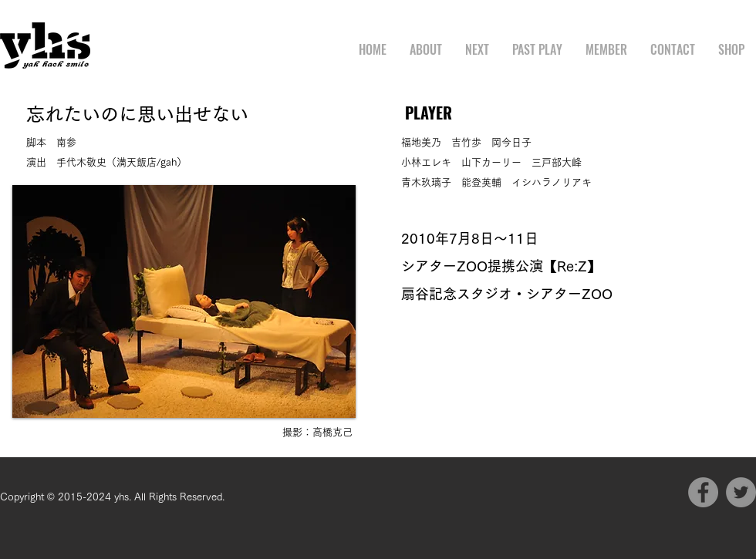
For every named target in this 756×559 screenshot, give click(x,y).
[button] (184, 301)
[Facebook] (703, 492)
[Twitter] (741, 492)
